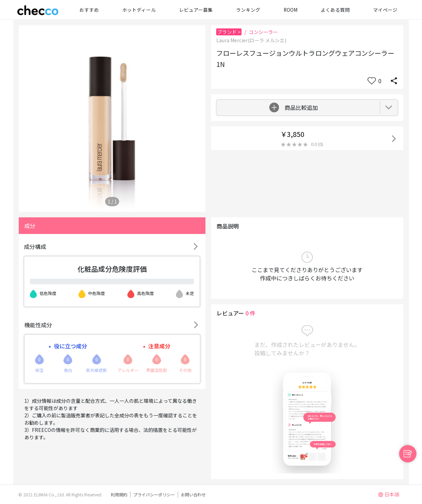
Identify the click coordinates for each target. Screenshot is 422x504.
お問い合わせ (193, 494)
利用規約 (119, 494)
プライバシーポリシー (154, 494)
